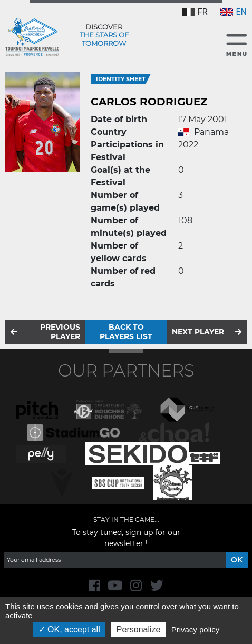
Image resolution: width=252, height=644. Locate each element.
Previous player (60, 332)
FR (195, 12)
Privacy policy (196, 630)
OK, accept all (69, 630)
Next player (198, 332)
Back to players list (126, 332)
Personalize (139, 630)
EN (234, 12)
